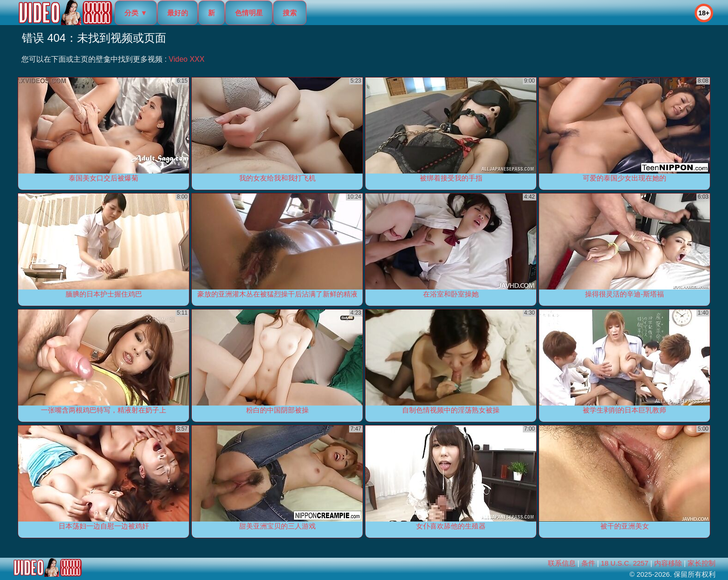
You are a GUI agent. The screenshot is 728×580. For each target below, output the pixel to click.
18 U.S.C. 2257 (625, 563)
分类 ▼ (136, 13)
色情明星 (249, 13)
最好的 (178, 13)
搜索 (290, 13)
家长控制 (702, 563)
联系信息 (562, 563)
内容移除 (668, 563)
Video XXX (186, 59)
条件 (588, 563)
